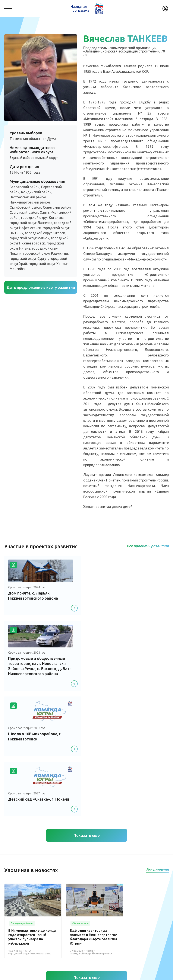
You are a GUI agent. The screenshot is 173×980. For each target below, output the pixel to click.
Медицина (42, 901)
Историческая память (70, 919)
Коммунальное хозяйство (101, 901)
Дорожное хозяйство (34, 919)
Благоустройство (17, 901)
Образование (154, 901)
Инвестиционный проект (124, 919)
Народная (80, 9)
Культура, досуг (66, 901)
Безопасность (15, 908)
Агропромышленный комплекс (27, 925)
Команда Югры (53, 890)
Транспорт (132, 901)
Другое (60, 925)
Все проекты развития (148, 546)
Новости (77, 890)
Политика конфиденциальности (85, 974)
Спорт (9, 919)
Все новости (157, 744)
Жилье (96, 919)
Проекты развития (20, 890)
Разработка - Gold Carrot (152, 974)
